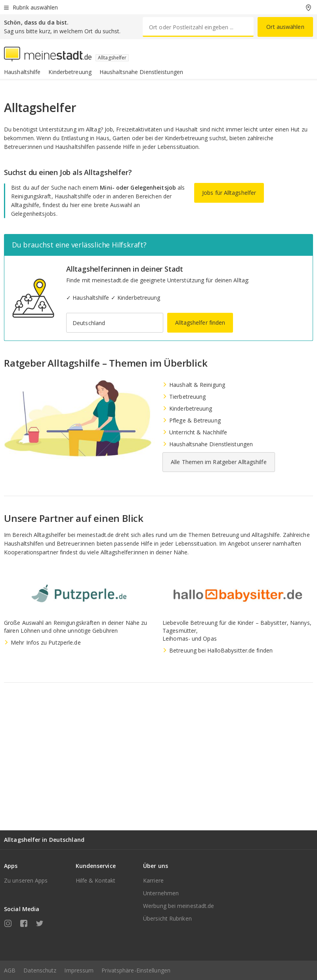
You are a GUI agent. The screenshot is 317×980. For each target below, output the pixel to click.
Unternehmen (161, 893)
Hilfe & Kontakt (96, 880)
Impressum (79, 970)
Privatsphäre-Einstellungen (136, 970)
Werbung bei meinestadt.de (179, 906)
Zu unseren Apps (26, 880)
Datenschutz (40, 970)
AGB (10, 970)
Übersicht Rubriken (167, 918)
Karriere (153, 880)
